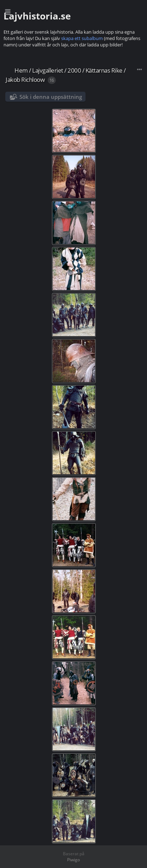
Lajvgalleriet (48, 70)
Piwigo (73, 860)
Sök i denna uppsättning (51, 97)
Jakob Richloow (25, 80)
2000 (74, 70)
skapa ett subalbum (82, 38)
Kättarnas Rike (104, 70)
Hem (21, 70)
